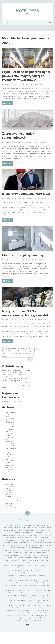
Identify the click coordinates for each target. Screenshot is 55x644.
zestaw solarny (10, 615)
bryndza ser (48, 535)
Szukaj (4, 356)
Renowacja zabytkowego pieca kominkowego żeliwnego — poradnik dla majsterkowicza (16, 371)
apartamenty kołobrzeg (10, 530)
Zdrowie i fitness (11, 507)
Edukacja (8, 495)
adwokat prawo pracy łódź (41, 525)
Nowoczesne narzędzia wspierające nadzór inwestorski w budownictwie (16, 379)
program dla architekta (41, 580)
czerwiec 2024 (10, 433)
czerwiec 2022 (10, 469)
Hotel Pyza (28, 11)
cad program (11, 538)
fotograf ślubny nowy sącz (43, 543)
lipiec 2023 (9, 454)
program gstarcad (9, 590)
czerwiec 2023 (10, 457)
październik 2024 (11, 425)
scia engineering (11, 595)
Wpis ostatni (20, 608)
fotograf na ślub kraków (11, 543)
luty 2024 (8, 440)
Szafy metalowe (21, 605)
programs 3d (20, 590)
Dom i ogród (29, 198)
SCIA (40, 593)
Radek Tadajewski (9, 593)
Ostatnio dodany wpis (14, 573)
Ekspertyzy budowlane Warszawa (26, 194)
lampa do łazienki (33, 563)
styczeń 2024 (10, 442)
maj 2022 (8, 471)
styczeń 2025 (10, 418)
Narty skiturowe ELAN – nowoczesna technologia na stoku (26, 313)
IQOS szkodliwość (28, 550)
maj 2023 (8, 459)
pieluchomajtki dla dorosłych (37, 575)
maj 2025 (8, 414)
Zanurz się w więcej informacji (41, 610)
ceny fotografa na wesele (24, 538)
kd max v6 (28, 558)
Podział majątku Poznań (19, 578)
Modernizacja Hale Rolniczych (43, 565)
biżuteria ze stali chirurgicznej (12, 535)
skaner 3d (18, 598)
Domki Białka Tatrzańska (41, 538)
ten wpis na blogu (44, 605)
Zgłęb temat (14, 618)
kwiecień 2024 (10, 435)
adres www (10, 525)
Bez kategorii (29, 260)
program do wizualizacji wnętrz (17, 588)
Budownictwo (10, 490)
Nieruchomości (10, 499)
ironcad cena (46, 550)
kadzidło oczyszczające (14, 553)
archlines (49, 530)
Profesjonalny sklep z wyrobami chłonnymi (20, 580)
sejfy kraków (34, 595)
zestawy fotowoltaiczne (23, 615)
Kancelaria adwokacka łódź (12, 555)
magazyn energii (8, 565)
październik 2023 (11, 448)
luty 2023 (8, 463)
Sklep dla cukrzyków (29, 598)
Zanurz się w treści (11, 610)
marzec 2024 (9, 437)
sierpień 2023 (10, 452)
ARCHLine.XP (40, 530)
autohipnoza (16, 533)
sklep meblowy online (44, 598)
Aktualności (9, 484)
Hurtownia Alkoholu (17, 545)
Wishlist (12, 608)
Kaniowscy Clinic (11, 558)
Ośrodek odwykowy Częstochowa (19, 570)
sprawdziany (38, 603)
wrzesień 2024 (10, 427)
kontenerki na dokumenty (12, 560)
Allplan (49, 528)
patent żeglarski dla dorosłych (18, 575)
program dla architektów (18, 583)
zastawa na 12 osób (44, 613)
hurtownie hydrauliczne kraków (34, 545)
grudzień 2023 (10, 444)
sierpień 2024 (10, 429)
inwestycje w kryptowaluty (36, 548)
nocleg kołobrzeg (11, 568)
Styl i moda (9, 503)
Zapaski (27, 613)
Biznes (27, 84)
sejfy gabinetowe (23, 595)
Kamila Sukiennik (42, 553)
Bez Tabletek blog (27, 533)
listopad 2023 (10, 446)
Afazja (24, 528)
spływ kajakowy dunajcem (25, 600)
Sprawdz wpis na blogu (25, 603)
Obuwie (20, 568)
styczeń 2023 (10, 465)
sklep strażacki (11, 600)
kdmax (36, 558)
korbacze (24, 560)
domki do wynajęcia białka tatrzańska (18, 540)
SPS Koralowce (10, 605)
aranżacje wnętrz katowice (27, 530)
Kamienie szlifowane (29, 553)
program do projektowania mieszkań (17, 585)
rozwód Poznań (21, 593)
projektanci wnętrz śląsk (44, 590)
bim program (39, 533)
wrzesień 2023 (10, 450)
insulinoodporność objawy (19, 548)
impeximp (49, 545)
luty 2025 (8, 416)
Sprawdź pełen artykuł (42, 600)
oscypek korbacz (30, 568)
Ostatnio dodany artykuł (38, 570)
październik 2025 (11, 412)
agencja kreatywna (39, 528)
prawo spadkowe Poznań (36, 578)
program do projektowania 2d (36, 583)
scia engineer (48, 593)
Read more (8, 103)
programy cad (31, 590)
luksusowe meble (46, 563)
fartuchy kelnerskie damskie (39, 540)
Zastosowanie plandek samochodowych (18, 136)
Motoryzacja (29, 142)
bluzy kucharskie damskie (35, 535)
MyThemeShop (31, 520)
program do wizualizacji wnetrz (38, 588)
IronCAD (38, 550)
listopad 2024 (10, 423)
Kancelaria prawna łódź (28, 555)
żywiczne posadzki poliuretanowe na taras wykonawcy (27, 620)
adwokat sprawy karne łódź (12, 528)
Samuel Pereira (32, 593)
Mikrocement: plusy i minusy (23, 255)
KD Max (21, 558)
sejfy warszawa (44, 595)
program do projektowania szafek (39, 585)
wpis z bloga (29, 608)
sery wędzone (9, 598)
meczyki (30, 565)
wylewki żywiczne (40, 608)
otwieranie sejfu (42, 573)
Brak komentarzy (38, 84)
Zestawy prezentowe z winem (41, 615)
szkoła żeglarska (32, 605)
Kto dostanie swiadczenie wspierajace (40, 560)
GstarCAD (6, 545)
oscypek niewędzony (43, 568)
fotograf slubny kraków (27, 543)
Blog (24, 535)
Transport (9, 505)
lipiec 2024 (9, 431)
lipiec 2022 (9, 467)
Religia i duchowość (12, 501)
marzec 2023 (9, 461)
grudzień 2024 (10, 421)
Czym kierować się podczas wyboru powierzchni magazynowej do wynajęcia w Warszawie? (27, 76)
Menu (6, 22)
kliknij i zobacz (44, 558)
